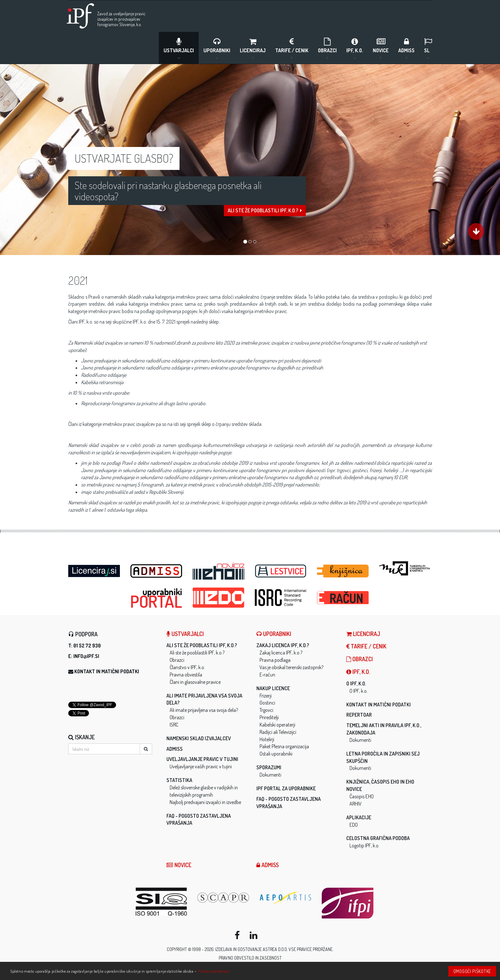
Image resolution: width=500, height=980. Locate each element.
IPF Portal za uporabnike (286, 788)
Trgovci (266, 710)
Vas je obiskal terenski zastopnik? (291, 667)
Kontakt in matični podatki (107, 671)
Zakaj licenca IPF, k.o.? (283, 645)
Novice (381, 48)
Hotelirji (267, 739)
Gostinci (267, 703)
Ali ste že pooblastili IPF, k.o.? (265, 217)
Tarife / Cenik (292, 48)
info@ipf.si (86, 656)
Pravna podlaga (275, 660)
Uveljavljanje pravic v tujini (202, 759)
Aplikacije (359, 817)
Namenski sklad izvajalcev (199, 738)
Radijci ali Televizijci (278, 732)
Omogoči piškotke (472, 971)
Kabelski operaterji (277, 725)
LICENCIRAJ (253, 48)
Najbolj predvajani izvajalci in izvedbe (205, 802)
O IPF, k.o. (356, 684)
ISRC (174, 725)
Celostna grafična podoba (378, 838)
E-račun (267, 675)
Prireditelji (269, 717)
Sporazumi (269, 767)
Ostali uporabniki (276, 754)
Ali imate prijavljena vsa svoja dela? (204, 710)
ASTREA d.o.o (275, 949)
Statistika (179, 780)
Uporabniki (217, 48)
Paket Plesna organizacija (284, 746)
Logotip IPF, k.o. (364, 845)
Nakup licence (273, 688)
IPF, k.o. (355, 48)
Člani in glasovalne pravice (195, 682)
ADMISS (406, 48)
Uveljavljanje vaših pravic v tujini (201, 766)
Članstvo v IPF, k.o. (187, 667)
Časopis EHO (362, 796)
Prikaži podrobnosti (214, 971)
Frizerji (266, 696)
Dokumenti (270, 775)
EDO (354, 825)
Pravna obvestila (186, 675)
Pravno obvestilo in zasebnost (250, 958)
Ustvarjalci (179, 48)
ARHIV (356, 804)
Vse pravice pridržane (311, 949)
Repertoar (359, 715)
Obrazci (327, 48)
